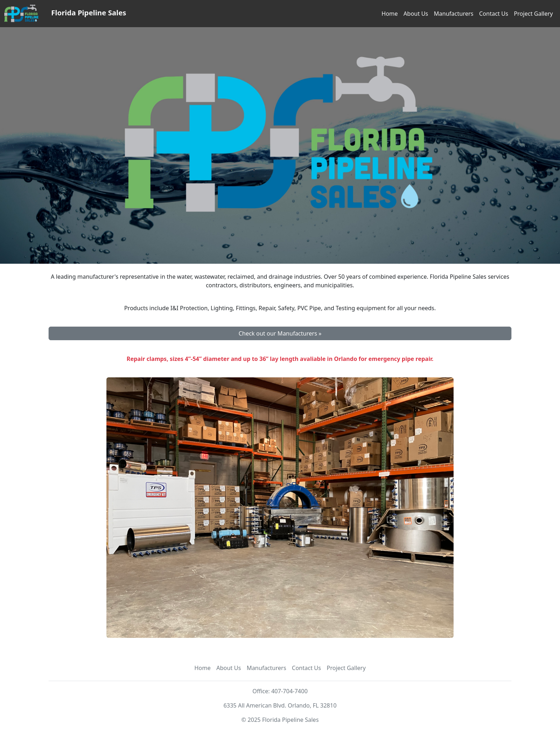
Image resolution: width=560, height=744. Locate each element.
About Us (416, 14)
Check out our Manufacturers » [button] (280, 333)
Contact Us (493, 14)
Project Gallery (533, 14)
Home (390, 14)
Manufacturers (454, 14)
